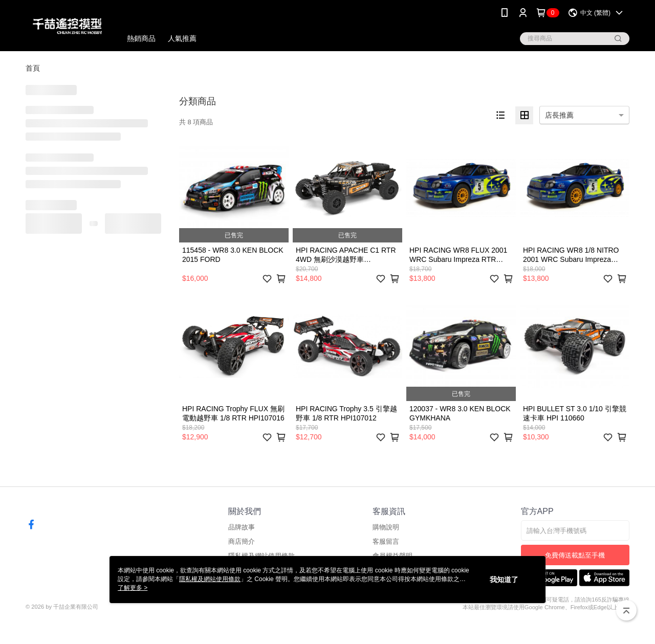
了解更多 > (133, 588)
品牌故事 (242, 527)
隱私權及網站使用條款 (210, 579)
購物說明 (386, 527)
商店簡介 (242, 541)
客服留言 (386, 541)
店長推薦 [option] (559, 115)
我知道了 (504, 580)
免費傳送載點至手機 (575, 555)
